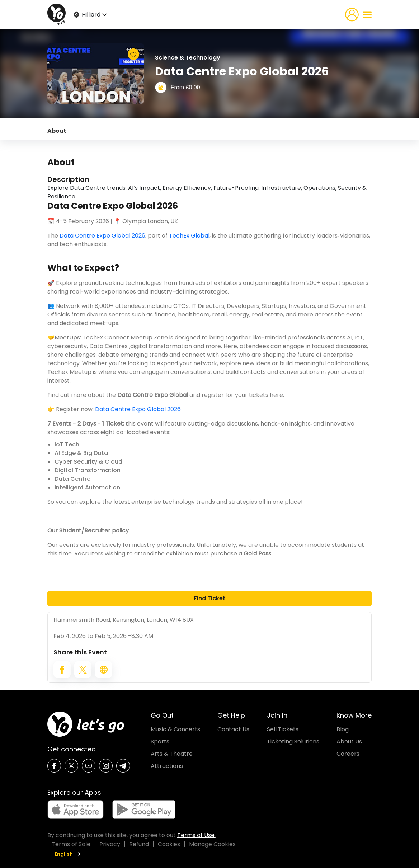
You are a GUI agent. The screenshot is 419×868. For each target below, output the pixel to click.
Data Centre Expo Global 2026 (102, 236)
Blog (343, 729)
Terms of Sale (71, 844)
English (68, 854)
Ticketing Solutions (293, 742)
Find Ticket (209, 598)
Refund (139, 844)
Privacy (110, 844)
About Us (349, 742)
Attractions (167, 766)
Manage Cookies (212, 844)
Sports (160, 742)
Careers (348, 754)
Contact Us (233, 729)
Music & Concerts (175, 729)
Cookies (169, 844)
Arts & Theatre (172, 754)
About (57, 131)
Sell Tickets (283, 729)
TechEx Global (189, 236)
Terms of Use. (196, 835)
